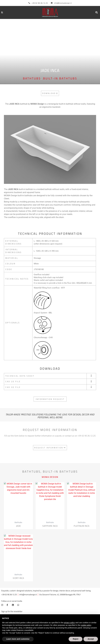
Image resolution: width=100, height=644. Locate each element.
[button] (97, 13)
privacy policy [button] (69, 623)
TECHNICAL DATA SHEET (21, 376)
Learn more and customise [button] (18, 639)
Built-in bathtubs (60, 78)
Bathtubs (32, 78)
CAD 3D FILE (13, 387)
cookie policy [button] (86, 625)
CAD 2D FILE (13, 382)
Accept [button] (91, 639)
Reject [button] (76, 639)
